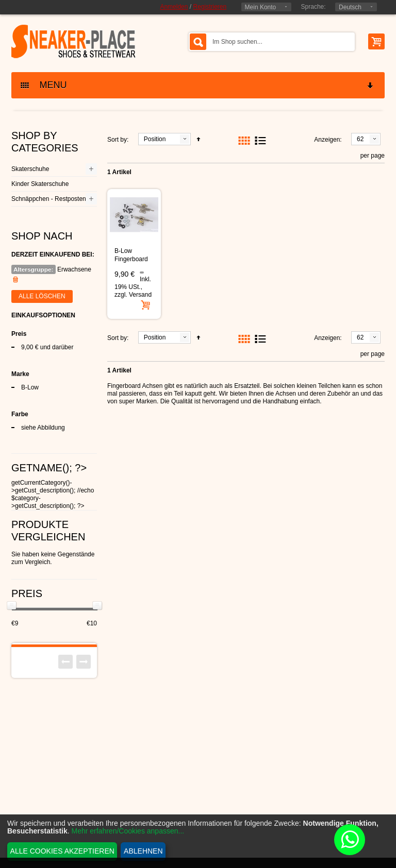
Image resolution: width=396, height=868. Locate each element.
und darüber (47, 347)
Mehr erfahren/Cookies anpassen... (128, 831)
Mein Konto (261, 7)
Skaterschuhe (30, 169)
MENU (197, 85)
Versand (140, 295)
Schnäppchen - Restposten (49, 199)
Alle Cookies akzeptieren (62, 851)
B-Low (30, 387)
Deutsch (350, 7)
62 (360, 139)
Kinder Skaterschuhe (40, 184)
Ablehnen (143, 851)
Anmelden (174, 7)
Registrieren (210, 7)
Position (155, 139)
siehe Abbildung (43, 428)
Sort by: (118, 140)
